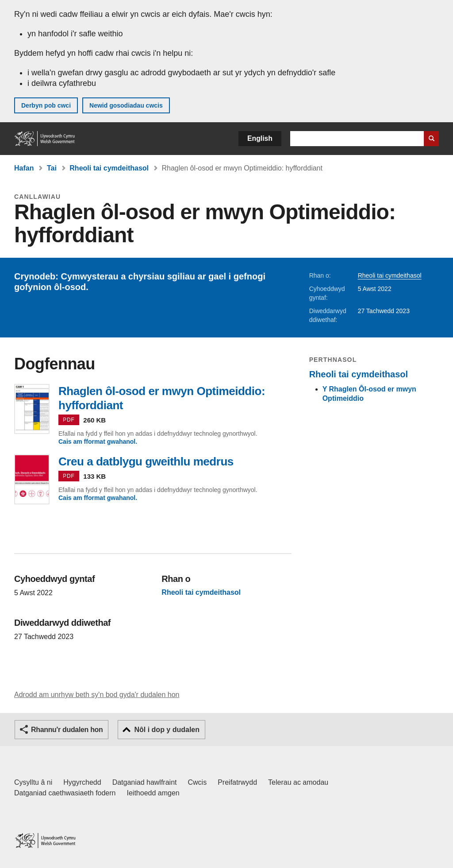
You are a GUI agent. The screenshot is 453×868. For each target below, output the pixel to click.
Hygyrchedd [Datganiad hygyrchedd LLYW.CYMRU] (82, 782)
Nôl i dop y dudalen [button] (167, 730)
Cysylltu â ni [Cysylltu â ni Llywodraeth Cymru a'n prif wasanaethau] (33, 782)
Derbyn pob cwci (46, 105)
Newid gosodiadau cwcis (126, 105)
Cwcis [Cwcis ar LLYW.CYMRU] (198, 782)
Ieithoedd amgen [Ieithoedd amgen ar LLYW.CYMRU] (153, 793)
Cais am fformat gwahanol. (98, 442)
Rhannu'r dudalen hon (67, 730)
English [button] (260, 138)
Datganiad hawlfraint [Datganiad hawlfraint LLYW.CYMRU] (145, 782)
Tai (52, 168)
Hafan (24, 168)
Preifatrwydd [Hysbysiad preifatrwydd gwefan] (237, 782)
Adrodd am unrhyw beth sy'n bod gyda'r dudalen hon (97, 695)
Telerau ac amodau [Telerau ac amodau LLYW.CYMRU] (298, 782)
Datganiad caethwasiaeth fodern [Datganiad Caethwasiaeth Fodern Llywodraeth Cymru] (65, 793)
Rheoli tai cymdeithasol (109, 168)
